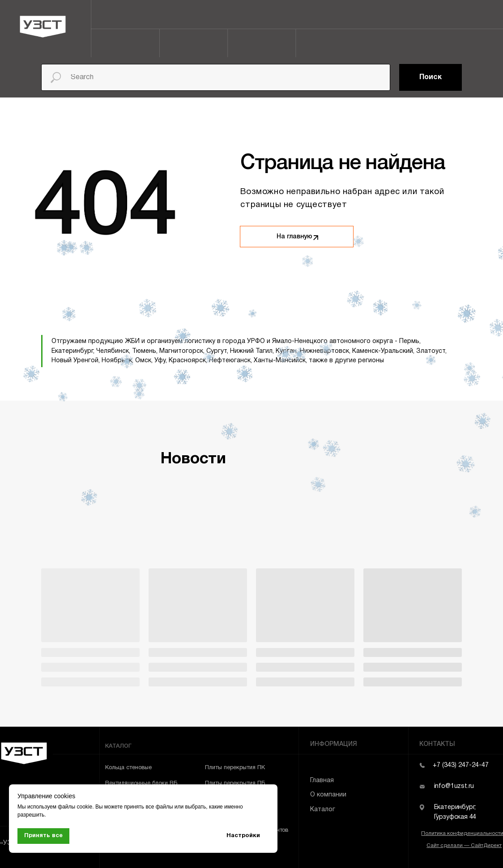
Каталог (323, 810)
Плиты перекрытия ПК (235, 768)
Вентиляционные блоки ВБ (141, 783)
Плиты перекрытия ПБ (235, 783)
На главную (294, 237)
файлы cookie (75, 807)
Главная (322, 781)
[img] (315, 238)
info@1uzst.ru (454, 786)
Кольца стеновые (128, 768)
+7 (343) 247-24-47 (461, 765)
